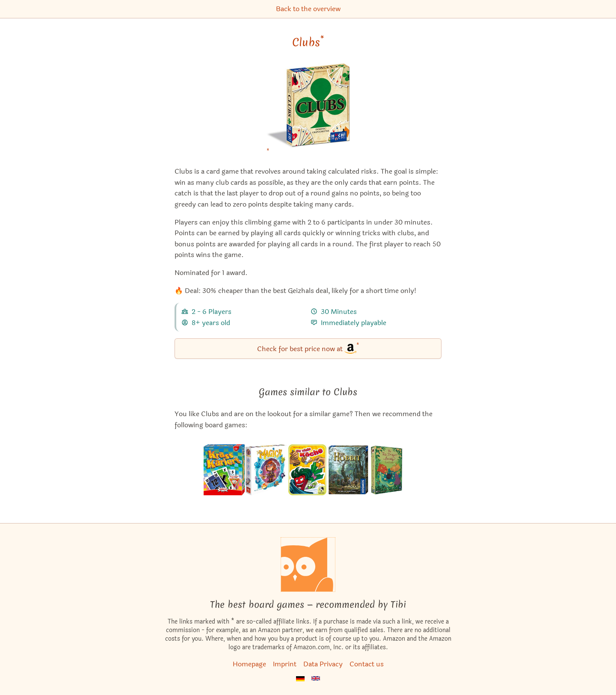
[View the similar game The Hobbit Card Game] (348, 470)
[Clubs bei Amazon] (308, 111)
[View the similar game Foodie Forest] (307, 470)
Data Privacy (323, 664)
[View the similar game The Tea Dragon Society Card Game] (391, 470)
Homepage (249, 664)
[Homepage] (308, 565)
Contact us (367, 664)
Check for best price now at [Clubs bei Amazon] (308, 348)
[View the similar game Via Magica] (267, 470)
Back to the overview (308, 9)
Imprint (285, 664)
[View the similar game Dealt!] (224, 470)
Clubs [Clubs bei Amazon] (308, 42)
